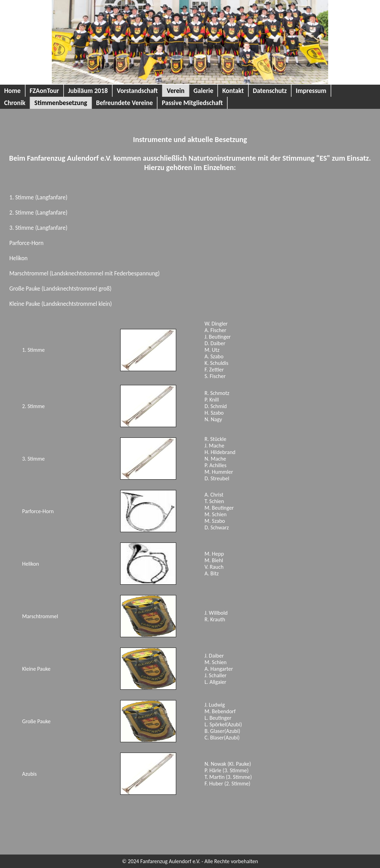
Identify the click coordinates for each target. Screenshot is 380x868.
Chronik (15, 103)
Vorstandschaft (137, 91)
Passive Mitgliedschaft (192, 103)
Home (12, 91)
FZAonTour (44, 91)
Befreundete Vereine (124, 103)
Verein (176, 91)
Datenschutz (270, 91)
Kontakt (233, 91)
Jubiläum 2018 (88, 91)
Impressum (311, 91)
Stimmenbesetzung (61, 103)
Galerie (203, 91)
